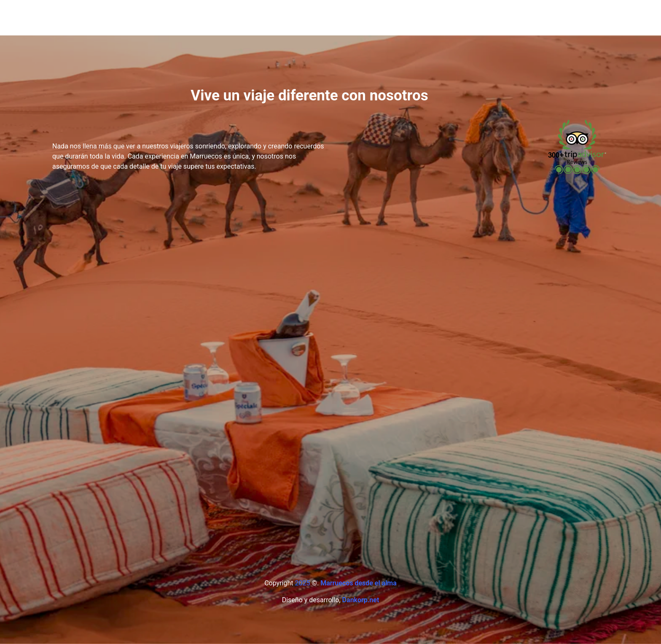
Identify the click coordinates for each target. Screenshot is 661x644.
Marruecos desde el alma (359, 583)
